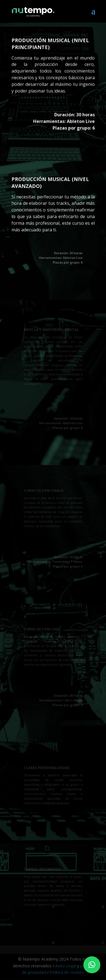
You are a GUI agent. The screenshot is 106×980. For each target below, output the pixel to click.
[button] (92, 965)
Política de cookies (67, 972)
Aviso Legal (66, 966)
